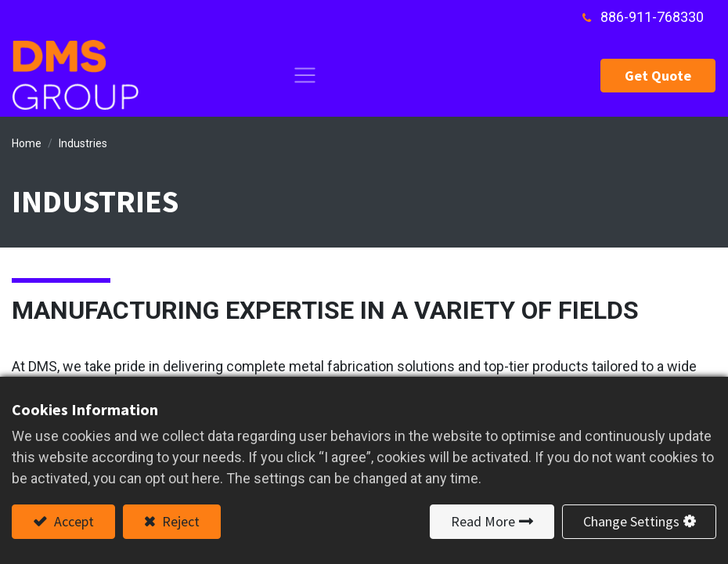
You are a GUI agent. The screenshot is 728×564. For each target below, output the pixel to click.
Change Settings (631, 521)
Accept (72, 521)
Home (27, 143)
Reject (179, 521)
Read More (483, 521)
